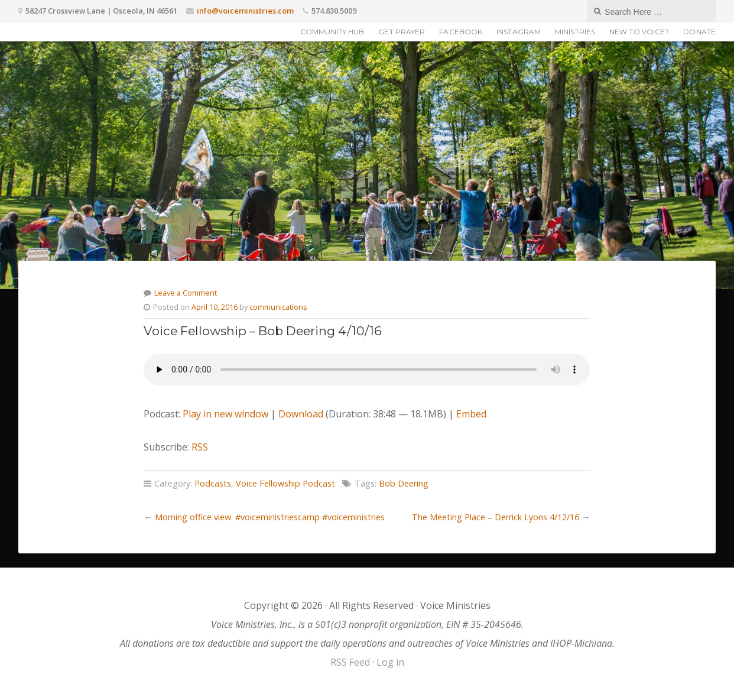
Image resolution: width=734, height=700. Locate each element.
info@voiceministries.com (245, 11)
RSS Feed (350, 662)
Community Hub (332, 32)
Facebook (461, 32)
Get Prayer (402, 32)
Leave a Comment (186, 293)
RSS (200, 447)
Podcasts (213, 483)
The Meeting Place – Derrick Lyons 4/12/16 (496, 517)
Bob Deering (404, 483)
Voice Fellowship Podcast (285, 483)
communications (278, 307)
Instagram (519, 32)
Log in (390, 662)
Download (301, 414)
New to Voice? (639, 32)
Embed (471, 414)
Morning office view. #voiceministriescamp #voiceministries (270, 517)
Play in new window (225, 414)
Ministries (575, 32)
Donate (699, 32)
